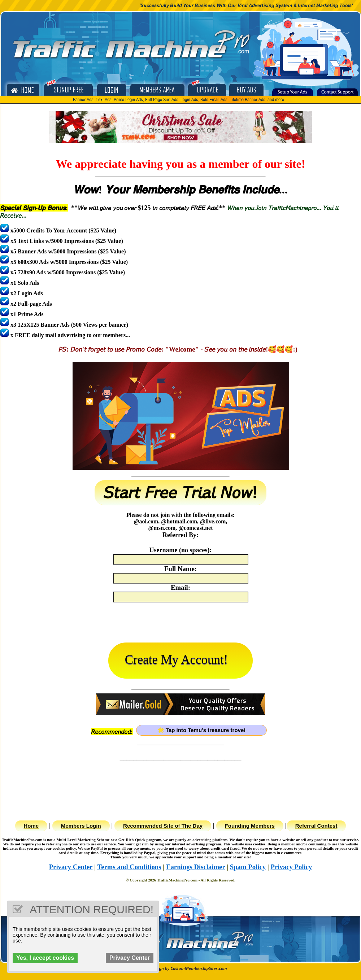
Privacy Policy (292, 867)
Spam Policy (248, 867)
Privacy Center (71, 867)
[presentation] (180, 624)
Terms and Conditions (129, 867)
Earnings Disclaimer (195, 867)
